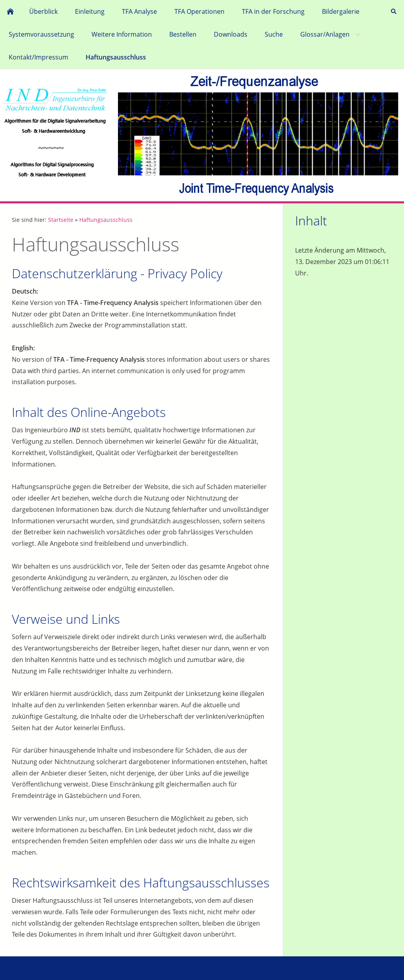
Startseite (61, 220)
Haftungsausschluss (106, 220)
